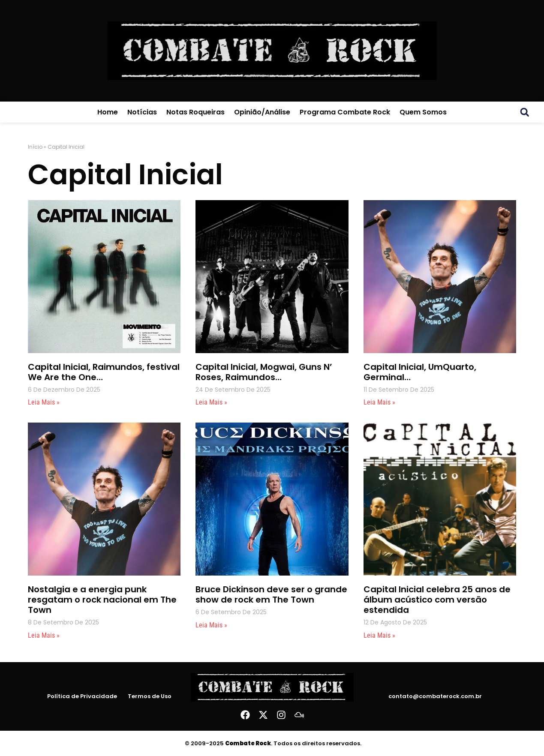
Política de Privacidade (82, 696)
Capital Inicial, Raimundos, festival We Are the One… (104, 372)
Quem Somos (423, 112)
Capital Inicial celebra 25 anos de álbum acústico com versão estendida (437, 600)
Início (35, 147)
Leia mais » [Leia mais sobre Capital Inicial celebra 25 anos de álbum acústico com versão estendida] (379, 635)
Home (108, 112)
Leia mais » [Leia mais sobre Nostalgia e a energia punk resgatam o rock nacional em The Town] (44, 635)
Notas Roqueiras (195, 112)
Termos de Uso (150, 696)
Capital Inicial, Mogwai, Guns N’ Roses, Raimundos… (264, 372)
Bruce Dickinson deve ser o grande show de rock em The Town (271, 594)
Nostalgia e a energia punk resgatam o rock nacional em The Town (102, 600)
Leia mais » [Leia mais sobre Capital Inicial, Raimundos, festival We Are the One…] (44, 402)
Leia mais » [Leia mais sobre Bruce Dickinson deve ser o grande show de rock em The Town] (211, 625)
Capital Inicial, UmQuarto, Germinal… (420, 372)
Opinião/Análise (262, 112)
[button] (525, 112)
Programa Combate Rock (345, 112)
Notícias (142, 112)
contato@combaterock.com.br (435, 696)
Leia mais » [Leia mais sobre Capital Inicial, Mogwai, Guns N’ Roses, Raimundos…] (211, 402)
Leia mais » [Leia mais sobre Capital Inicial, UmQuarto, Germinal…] (379, 402)
